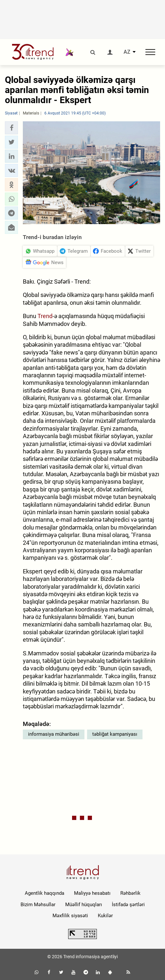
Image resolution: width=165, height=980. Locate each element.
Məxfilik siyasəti (70, 916)
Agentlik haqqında (45, 893)
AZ (127, 52)
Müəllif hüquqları (84, 905)
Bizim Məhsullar (38, 905)
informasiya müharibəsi (54, 734)
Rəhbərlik (130, 893)
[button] (11, 128)
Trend (45, 316)
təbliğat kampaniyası (115, 734)
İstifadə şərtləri (128, 905)
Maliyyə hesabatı (92, 893)
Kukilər (105, 916)
